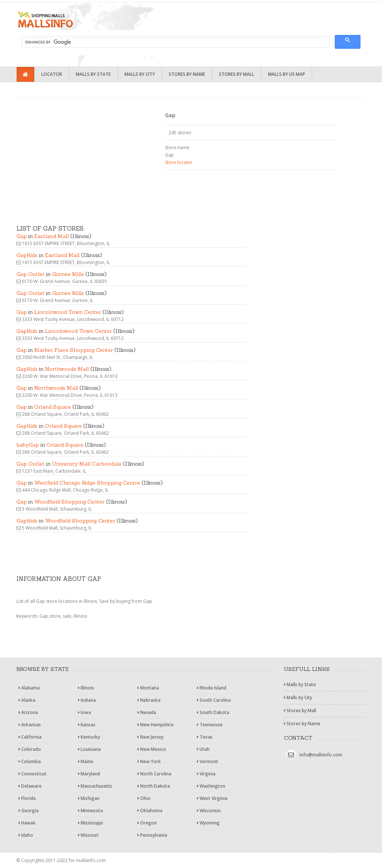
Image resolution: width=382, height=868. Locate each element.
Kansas (87, 725)
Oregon (147, 823)
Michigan (89, 798)
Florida (27, 798)
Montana (148, 688)
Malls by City (140, 74)
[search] (175, 42)
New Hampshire (156, 725)
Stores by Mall (237, 74)
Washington (211, 786)
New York (149, 761)
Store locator (179, 162)
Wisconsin (209, 811)
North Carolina (154, 774)
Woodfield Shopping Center (69, 502)
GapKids (27, 255)
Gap (22, 236)
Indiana (87, 700)
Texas (205, 737)
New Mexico (152, 749)
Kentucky (89, 737)
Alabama (29, 688)
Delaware (30, 786)
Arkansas (30, 725)
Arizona (28, 712)
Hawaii (27, 823)
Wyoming (208, 823)
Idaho (26, 835)
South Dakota (213, 712)
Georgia (29, 811)
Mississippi (90, 823)
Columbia (30, 761)
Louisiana (89, 749)
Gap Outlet (30, 274)
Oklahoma (150, 811)
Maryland (89, 774)
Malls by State (93, 74)
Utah (203, 749)
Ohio (144, 798)
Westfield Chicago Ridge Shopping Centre (87, 483)
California (30, 737)
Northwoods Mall (67, 369)
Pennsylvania (152, 835)
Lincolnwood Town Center (68, 312)
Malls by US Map (286, 74)
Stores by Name (187, 74)
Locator (52, 74)
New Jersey (150, 737)
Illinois (86, 688)
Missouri (88, 835)
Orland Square (53, 407)
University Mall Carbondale (87, 464)
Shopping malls (76, 20)
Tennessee (210, 725)
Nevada (147, 712)
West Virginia (212, 798)
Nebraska (149, 700)
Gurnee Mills (68, 274)
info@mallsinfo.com (321, 755)
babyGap (28, 445)
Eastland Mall (51, 236)
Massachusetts (95, 786)
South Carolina (214, 700)
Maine (86, 761)
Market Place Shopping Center (74, 350)
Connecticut (33, 774)
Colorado (30, 749)
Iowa (85, 712)
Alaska (27, 700)
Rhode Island (212, 688)
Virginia (206, 774)
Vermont (208, 761)
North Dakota (154, 786)
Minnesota (90, 811)
